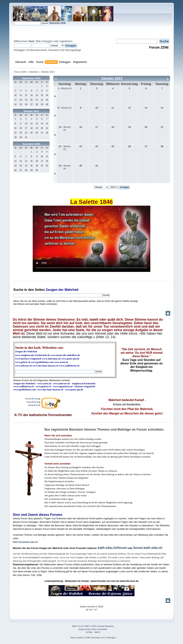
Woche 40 (66, 88)
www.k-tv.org (33, 402)
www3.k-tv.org (33, 399)
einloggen (47, 41)
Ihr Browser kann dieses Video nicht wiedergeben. (91, 239)
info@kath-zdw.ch (28, 542)
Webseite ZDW (58, 23)
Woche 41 (66, 108)
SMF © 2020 (91, 626)
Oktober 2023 (31, 111)
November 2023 (31, 144)
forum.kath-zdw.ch (148, 548)
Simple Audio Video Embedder (93, 629)
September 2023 (31, 78)
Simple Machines (106, 626)
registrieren (66, 41)
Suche (18, 290)
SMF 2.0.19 (78, 626)
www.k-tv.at (34, 405)
